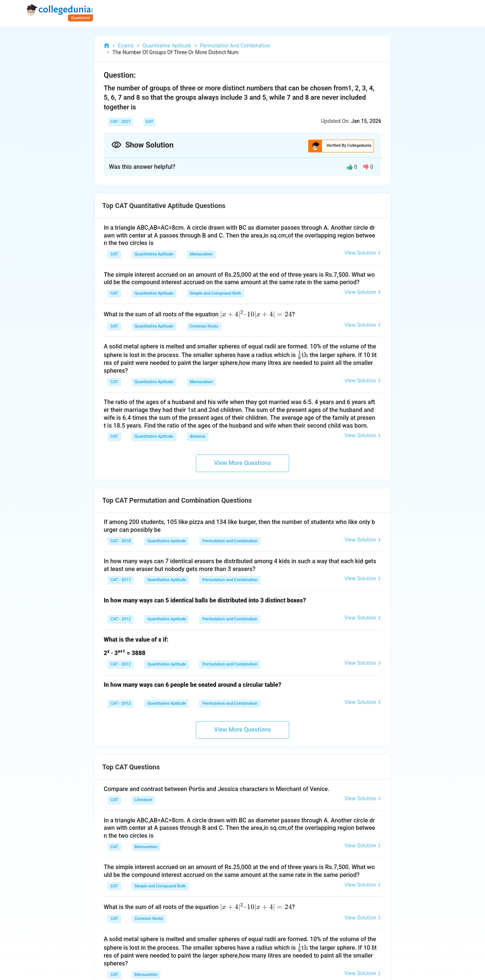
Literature (143, 800)
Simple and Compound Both (215, 293)
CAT (149, 122)
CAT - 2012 (121, 619)
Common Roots (204, 326)
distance (198, 436)
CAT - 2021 (121, 122)
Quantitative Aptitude (154, 254)
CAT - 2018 (121, 541)
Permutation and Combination (230, 541)
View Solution (363, 253)
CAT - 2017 (121, 580)
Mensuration (201, 254)
